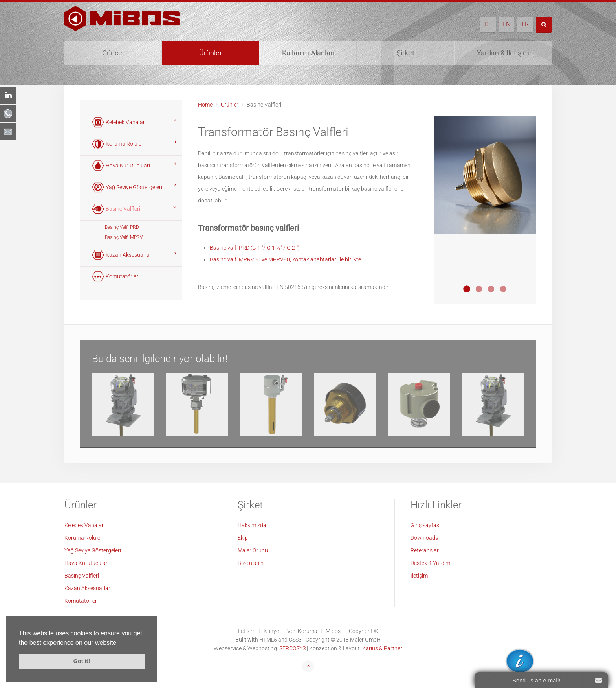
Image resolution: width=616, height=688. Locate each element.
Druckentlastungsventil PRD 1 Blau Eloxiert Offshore (479, 289)
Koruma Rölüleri (84, 538)
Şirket (405, 53)
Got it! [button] (82, 661)
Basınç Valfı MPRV (124, 237)
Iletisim (247, 631)
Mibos (333, 631)
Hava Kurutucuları (87, 563)
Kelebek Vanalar (84, 525)
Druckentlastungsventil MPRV (503, 289)
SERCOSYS (292, 648)
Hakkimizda (252, 525)
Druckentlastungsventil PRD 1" (467, 289)
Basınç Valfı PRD (122, 227)
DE (488, 24)
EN (506, 24)
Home (205, 105)
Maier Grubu (253, 550)
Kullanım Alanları (308, 53)
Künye (271, 631)
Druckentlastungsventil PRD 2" (491, 289)
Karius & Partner (382, 648)
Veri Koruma (302, 631)
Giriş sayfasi (425, 525)
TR (525, 24)
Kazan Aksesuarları (88, 588)
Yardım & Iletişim (503, 53)
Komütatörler (81, 601)
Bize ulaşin (251, 563)
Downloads (424, 538)
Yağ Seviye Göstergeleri (93, 550)
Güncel (113, 53)
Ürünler (211, 53)
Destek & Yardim (430, 563)
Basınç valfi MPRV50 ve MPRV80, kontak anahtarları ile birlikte (285, 259)
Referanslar (425, 550)
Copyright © (364, 631)
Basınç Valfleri (82, 576)
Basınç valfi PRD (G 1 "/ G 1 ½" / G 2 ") (255, 248)
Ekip (243, 538)
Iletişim (419, 576)
